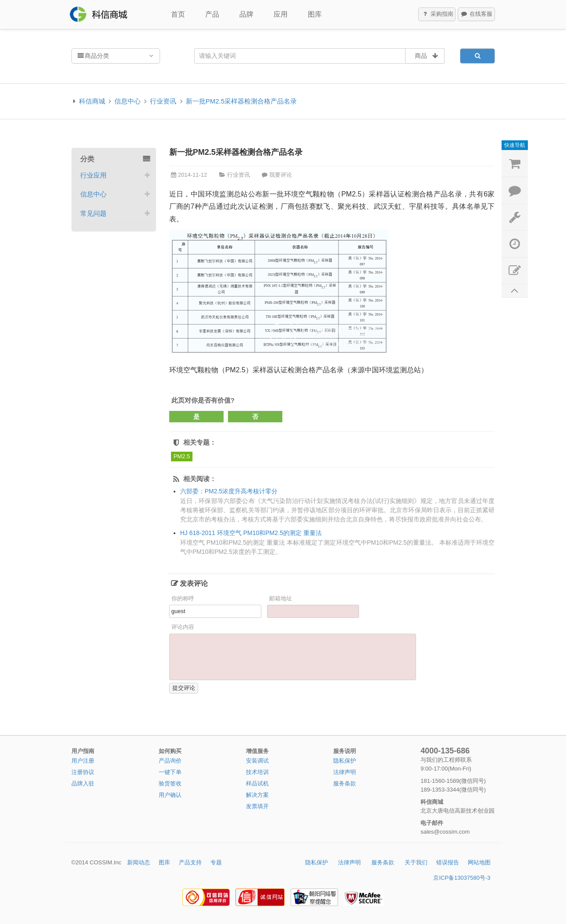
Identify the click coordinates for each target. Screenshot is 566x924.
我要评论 (281, 175)
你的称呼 (183, 598)
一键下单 (170, 772)
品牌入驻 (83, 783)
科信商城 (92, 101)
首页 (178, 14)
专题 (216, 862)
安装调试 (257, 761)
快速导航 (515, 145)
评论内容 (183, 627)
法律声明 (345, 772)
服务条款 (345, 783)
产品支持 (190, 862)
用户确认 (170, 795)
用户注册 (83, 761)
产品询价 (170, 761)
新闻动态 (139, 862)
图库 (315, 14)
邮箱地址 (281, 598)
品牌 (246, 14)
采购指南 (437, 14)
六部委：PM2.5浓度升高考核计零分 (229, 491)
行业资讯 (163, 101)
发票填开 (257, 806)
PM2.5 (182, 456)
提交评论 (184, 688)
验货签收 (170, 783)
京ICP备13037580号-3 (462, 878)
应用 (281, 14)
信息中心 (128, 101)
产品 (212, 14)
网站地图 (479, 862)
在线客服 (477, 14)
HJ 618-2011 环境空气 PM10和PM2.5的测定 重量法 (251, 533)
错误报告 (448, 862)
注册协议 (83, 772)
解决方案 (257, 795)
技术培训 (257, 772)
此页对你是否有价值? (203, 400)
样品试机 (257, 783)
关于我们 (416, 862)
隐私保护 (345, 761)
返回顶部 (515, 291)
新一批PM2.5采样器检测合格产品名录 (241, 101)
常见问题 (93, 213)
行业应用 (93, 175)
